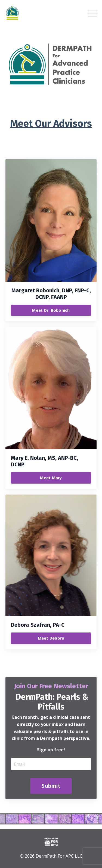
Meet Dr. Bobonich (51, 310)
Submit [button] (51, 786)
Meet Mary (51, 478)
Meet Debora (51, 638)
